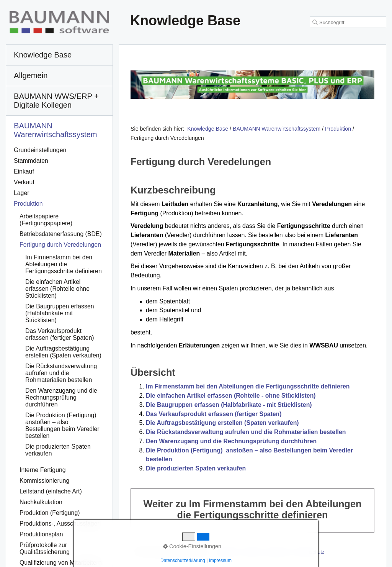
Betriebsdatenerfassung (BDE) (61, 234)
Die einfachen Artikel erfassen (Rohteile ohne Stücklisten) (57, 289)
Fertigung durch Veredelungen (60, 245)
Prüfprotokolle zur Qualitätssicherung (45, 548)
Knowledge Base (208, 129)
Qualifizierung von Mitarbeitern (61, 563)
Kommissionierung (44, 481)
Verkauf (24, 182)
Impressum (278, 552)
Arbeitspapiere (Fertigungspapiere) (46, 220)
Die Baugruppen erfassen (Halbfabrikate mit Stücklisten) (60, 313)
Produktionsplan (41, 534)
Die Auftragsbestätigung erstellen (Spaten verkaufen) (222, 423)
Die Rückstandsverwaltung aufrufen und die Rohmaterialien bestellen (246, 432)
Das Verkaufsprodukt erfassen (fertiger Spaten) (214, 414)
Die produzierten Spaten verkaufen (196, 468)
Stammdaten (31, 161)
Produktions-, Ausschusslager (60, 524)
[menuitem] (59, 55)
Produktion (28, 204)
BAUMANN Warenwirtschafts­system (56, 130)
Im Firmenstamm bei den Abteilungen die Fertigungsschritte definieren (248, 386)
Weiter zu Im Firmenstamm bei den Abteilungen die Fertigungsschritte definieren (252, 510)
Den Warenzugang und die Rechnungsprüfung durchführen (231, 441)
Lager (21, 193)
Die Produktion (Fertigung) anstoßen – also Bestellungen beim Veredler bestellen (62, 425)
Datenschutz (310, 552)
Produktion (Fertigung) (50, 513)
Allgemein (31, 75)
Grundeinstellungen (40, 150)
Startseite (227, 552)
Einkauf (24, 171)
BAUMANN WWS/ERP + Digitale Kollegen (56, 101)
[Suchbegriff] (348, 22)
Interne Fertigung (43, 470)
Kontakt (252, 552)
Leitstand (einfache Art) (51, 491)
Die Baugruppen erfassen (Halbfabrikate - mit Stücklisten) (229, 405)
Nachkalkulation (41, 502)
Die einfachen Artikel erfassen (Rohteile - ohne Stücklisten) (231, 396)
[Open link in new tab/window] (252, 85)
